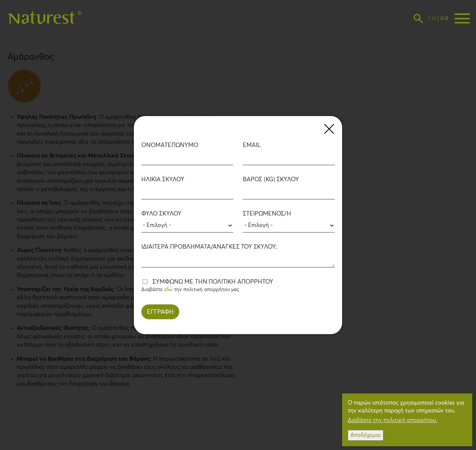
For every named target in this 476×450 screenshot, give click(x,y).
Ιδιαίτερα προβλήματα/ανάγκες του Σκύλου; (209, 246)
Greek (444, 19)
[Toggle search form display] (418, 19)
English (432, 19)
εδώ (168, 289)
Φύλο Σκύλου (161, 213)
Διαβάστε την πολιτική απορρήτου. (393, 420)
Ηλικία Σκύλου (163, 179)
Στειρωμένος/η (267, 213)
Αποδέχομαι (366, 435)
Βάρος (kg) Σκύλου (271, 179)
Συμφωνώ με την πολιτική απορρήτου (213, 281)
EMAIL (252, 146)
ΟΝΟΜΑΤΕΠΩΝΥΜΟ (170, 146)
